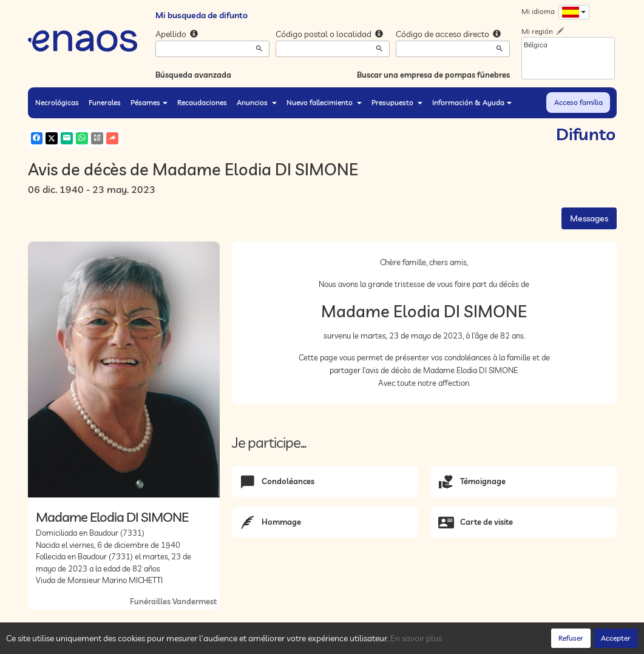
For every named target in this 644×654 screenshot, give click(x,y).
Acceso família (578, 102)
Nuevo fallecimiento (324, 102)
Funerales (105, 102)
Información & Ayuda (472, 102)
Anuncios (257, 102)
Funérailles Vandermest (173, 601)
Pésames (149, 102)
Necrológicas (57, 102)
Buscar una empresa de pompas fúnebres (433, 75)
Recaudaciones (202, 102)
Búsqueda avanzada (193, 75)
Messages (589, 218)
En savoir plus (416, 638)
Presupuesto (397, 102)
